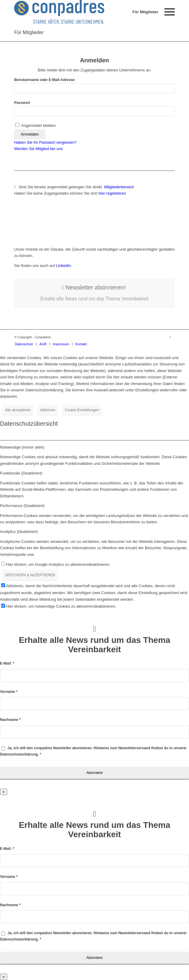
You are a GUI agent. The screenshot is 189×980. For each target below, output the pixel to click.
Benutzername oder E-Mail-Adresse (44, 80)
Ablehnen (48, 410)
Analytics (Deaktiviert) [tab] (19, 532)
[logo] (78, 12)
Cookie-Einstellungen (82, 410)
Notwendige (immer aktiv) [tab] (22, 447)
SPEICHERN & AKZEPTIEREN (30, 575)
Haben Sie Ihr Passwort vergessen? (45, 142)
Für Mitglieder (29, 32)
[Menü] (167, 12)
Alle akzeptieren (18, 410)
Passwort (22, 103)
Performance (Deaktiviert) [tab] (22, 506)
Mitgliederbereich (120, 187)
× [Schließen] (4, 792)
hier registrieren (112, 193)
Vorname (9, 692)
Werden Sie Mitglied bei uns (38, 149)
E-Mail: (7, 663)
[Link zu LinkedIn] (170, 337)
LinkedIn (63, 266)
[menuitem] (142, 12)
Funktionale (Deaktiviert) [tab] (21, 473)
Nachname (10, 720)
